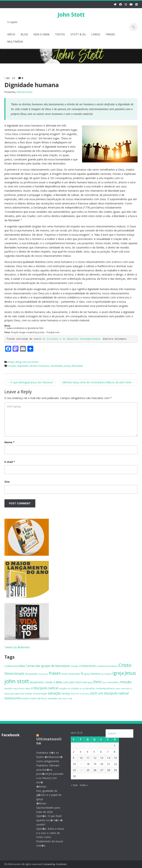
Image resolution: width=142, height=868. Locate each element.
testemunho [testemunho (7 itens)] (13, 698)
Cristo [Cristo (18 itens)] (125, 665)
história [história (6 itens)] (96, 674)
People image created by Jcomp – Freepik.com (35, 332)
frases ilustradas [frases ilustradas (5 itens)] (71, 674)
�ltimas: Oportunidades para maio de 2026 (45, 808)
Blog (19, 362)
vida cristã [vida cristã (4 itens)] (67, 699)
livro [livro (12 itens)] (98, 682)
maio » (81, 785)
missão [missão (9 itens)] (126, 682)
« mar (71, 785)
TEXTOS (60, 34)
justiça (67, 366)
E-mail (10, 462)
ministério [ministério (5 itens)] (114, 682)
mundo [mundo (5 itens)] (8, 688)
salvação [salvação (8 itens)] (54, 693)
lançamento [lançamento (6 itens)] (37, 682)
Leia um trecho (30, 362)
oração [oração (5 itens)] (63, 688)
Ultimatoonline (24, 92)
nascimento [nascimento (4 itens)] (19, 689)
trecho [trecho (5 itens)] (26, 698)
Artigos (11, 362)
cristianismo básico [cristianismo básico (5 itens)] (107, 666)
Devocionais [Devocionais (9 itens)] (14, 673)
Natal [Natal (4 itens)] (28, 689)
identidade (57, 366)
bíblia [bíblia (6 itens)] (22, 666)
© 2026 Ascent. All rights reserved (23, 864)
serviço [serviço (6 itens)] (66, 693)
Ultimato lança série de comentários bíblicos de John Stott (98, 382)
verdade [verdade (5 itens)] (53, 698)
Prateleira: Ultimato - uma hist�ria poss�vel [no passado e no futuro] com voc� (47, 774)
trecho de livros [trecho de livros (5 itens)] (39, 698)
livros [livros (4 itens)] (105, 682)
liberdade (78, 366)
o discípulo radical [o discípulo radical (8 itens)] (45, 688)
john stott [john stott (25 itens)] (17, 681)
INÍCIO (11, 34)
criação (12, 366)
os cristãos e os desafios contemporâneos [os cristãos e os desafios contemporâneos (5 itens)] (91, 688)
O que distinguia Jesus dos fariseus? (30, 382)
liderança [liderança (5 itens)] (88, 682)
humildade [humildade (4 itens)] (106, 674)
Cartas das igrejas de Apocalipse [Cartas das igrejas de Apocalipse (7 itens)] (48, 666)
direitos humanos (39, 366)
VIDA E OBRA (42, 34)
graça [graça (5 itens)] (87, 674)
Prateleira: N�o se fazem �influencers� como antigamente (47, 757)
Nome (10, 442)
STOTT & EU (78, 34)
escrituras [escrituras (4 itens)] (43, 674)
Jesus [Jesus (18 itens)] (130, 673)
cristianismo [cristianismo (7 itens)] (87, 666)
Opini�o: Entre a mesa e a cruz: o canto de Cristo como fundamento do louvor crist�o (47, 837)
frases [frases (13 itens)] (55, 673)
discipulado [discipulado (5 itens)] (31, 674)
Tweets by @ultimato (17, 647)
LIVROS (96, 34)
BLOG (24, 34)
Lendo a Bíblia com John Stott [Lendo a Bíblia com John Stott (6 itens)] (63, 682)
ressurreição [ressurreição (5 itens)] (40, 694)
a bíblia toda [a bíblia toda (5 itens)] (11, 666)
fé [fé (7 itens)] (82, 674)
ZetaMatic (61, 864)
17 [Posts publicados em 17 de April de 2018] (78, 764)
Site (7, 482)
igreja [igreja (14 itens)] (118, 673)
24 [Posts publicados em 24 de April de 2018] (78, 770)
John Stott (71, 15)
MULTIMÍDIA (15, 42)
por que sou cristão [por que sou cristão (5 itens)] (21, 694)
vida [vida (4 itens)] (60, 699)
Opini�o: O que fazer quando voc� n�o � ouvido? (47, 820)
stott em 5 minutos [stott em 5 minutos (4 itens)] (80, 694)
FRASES (110, 34)
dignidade (23, 366)
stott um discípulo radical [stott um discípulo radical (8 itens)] (109, 693)
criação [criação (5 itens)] (75, 666)
